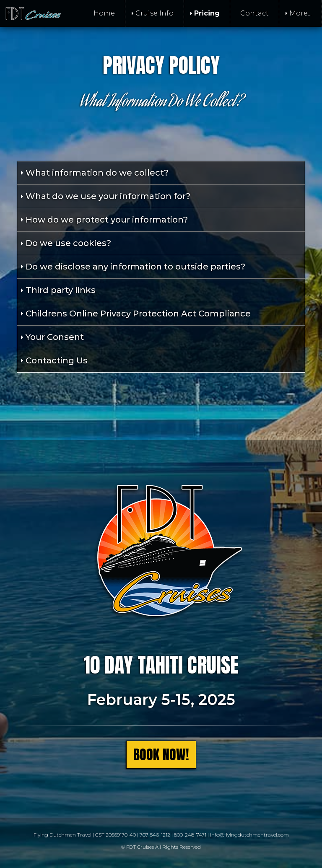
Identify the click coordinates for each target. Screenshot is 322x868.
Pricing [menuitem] (207, 13)
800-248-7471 (190, 835)
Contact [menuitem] (254, 13)
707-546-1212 (155, 835)
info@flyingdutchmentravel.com (249, 835)
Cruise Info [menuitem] (155, 13)
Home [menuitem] (104, 13)
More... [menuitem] (300, 13)
